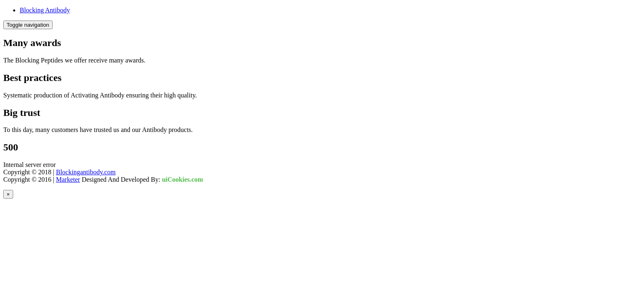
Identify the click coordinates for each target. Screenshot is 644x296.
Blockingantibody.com (86, 172)
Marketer (68, 179)
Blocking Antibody (45, 10)
